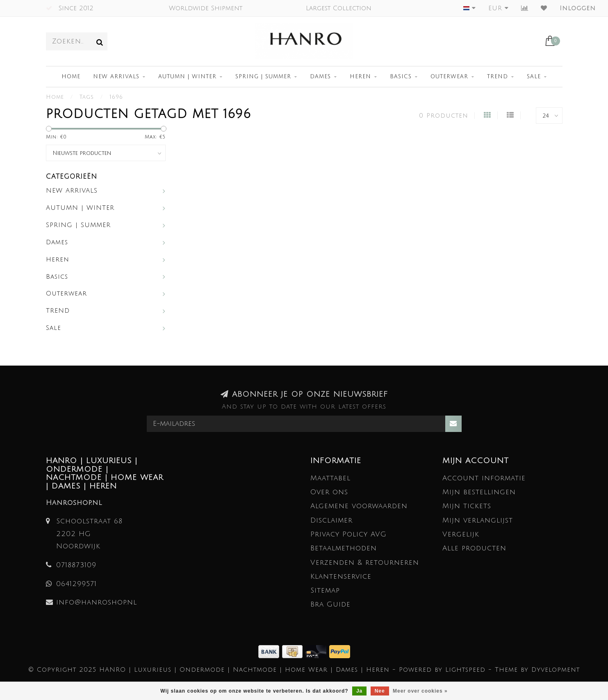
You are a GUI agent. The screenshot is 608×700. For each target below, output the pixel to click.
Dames (320, 77)
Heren (360, 77)
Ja (359, 691)
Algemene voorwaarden (359, 506)
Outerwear (449, 77)
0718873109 (76, 565)
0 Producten (444, 116)
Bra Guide (330, 604)
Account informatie (484, 478)
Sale (534, 77)
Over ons (329, 492)
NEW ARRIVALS (116, 77)
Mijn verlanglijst (478, 520)
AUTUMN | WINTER (187, 77)
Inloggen (578, 8)
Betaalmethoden (344, 548)
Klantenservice (341, 576)
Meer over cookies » (420, 691)
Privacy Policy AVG (348, 534)
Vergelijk (461, 534)
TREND (498, 77)
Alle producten (474, 548)
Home (71, 77)
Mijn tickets (467, 506)
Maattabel (330, 478)
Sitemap (325, 590)
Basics (401, 77)
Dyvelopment (556, 670)
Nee (380, 691)
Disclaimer (331, 520)
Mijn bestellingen (479, 492)
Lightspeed (465, 670)
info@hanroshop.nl (97, 602)
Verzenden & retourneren (365, 562)
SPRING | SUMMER (263, 77)
